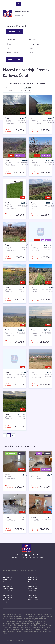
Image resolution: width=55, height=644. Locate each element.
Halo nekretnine (32, 584)
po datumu (9, 91)
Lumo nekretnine (33, 602)
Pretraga (14, 60)
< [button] (5, 435)
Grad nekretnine (7, 577)
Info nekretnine (32, 579)
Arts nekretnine (7, 597)
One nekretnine (32, 597)
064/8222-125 (19, 15)
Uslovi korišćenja (36, 558)
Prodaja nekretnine (8, 602)
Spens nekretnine (8, 588)
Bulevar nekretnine (33, 582)
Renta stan (6, 600)
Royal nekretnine (8, 582)
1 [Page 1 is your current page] (9, 435)
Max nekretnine (32, 593)
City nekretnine (32, 577)
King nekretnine (7, 595)
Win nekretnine (32, 588)
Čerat (32, 53)
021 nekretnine (7, 579)
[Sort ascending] (26, 91)
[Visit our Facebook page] (18, 555)
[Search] (18, 4)
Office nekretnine (8, 584)
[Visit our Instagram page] (22, 555)
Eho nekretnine (32, 586)
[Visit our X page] (29, 555)
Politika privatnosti (20, 558)
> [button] (13, 435)
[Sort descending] (29, 91)
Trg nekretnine (32, 595)
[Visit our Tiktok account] (37, 555)
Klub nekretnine (7, 586)
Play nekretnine (7, 593)
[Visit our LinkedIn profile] (33, 555)
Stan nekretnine (7, 591)
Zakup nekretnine (33, 600)
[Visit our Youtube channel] (26, 555)
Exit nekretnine (32, 591)
